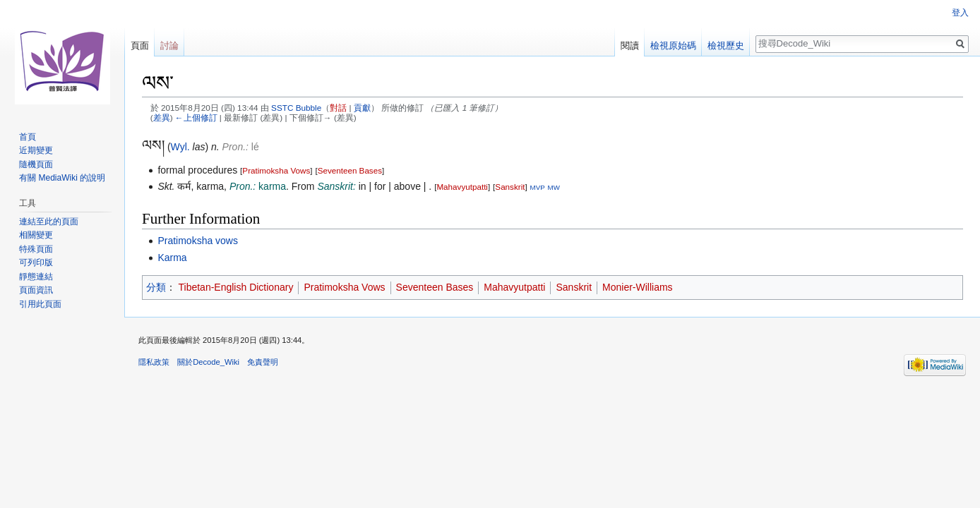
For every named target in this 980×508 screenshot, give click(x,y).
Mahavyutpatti (462, 187)
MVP (538, 187)
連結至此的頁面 (49, 222)
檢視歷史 (726, 46)
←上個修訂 (196, 117)
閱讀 (630, 46)
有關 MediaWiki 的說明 (62, 178)
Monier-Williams (638, 287)
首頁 (28, 137)
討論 (169, 46)
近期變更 (36, 150)
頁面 (140, 46)
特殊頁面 (36, 249)
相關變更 (36, 235)
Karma (172, 258)
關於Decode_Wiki (208, 362)
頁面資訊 (36, 290)
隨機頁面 (36, 164)
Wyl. (180, 147)
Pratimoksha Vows (276, 170)
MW (554, 187)
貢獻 (362, 108)
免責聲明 (263, 362)
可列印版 (36, 262)
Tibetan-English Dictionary (236, 287)
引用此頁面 (40, 304)
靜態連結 (36, 277)
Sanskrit (510, 187)
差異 (162, 117)
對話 (338, 108)
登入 (960, 13)
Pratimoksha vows (198, 241)
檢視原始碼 (673, 46)
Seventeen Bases (350, 170)
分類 (156, 287)
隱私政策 (154, 362)
